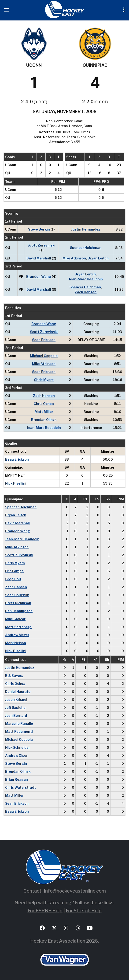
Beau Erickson (17, 459)
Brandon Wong (39, 276)
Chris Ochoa (44, 404)
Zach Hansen (86, 292)
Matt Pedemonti (19, 731)
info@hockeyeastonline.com (75, 891)
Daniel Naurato (18, 692)
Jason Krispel (16, 700)
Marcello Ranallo (19, 723)
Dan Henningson (19, 611)
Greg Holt (13, 579)
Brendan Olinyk (44, 420)
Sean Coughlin (17, 595)
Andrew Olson (17, 755)
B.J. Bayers (14, 676)
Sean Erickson (44, 340)
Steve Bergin (39, 229)
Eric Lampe (14, 571)
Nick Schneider (18, 747)
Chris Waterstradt (20, 787)
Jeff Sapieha (15, 708)
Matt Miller (44, 412)
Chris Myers (44, 380)
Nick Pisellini (16, 483)
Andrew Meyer (17, 635)
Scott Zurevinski (41, 245)
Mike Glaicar (15, 619)
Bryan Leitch (98, 258)
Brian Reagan (17, 779)
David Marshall (39, 258)
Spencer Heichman (86, 248)
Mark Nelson (16, 643)
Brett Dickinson (18, 603)
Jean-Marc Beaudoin (86, 279)
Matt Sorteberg (18, 627)
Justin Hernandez (86, 229)
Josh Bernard (16, 715)
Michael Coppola (44, 356)
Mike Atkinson (74, 258)
